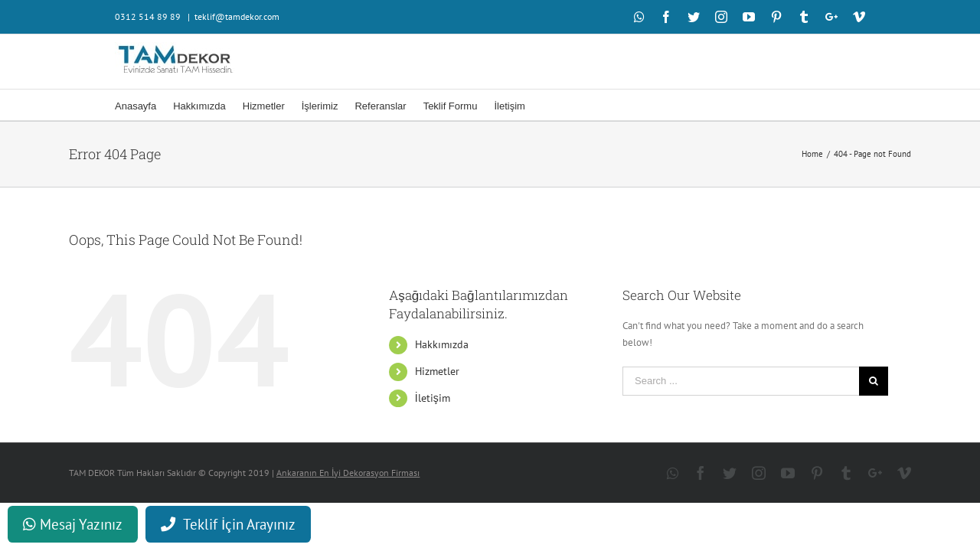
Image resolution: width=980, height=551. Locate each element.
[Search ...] (741, 381)
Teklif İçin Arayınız (228, 524)
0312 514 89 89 (149, 16)
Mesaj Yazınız (73, 524)
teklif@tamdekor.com (237, 16)
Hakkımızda (442, 344)
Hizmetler (437, 371)
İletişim (433, 398)
